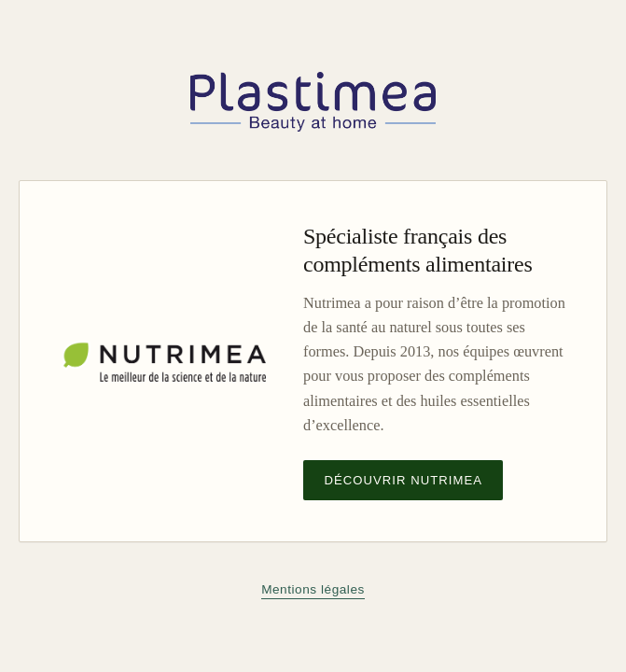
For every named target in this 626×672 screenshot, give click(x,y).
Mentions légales (313, 589)
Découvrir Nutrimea (403, 480)
